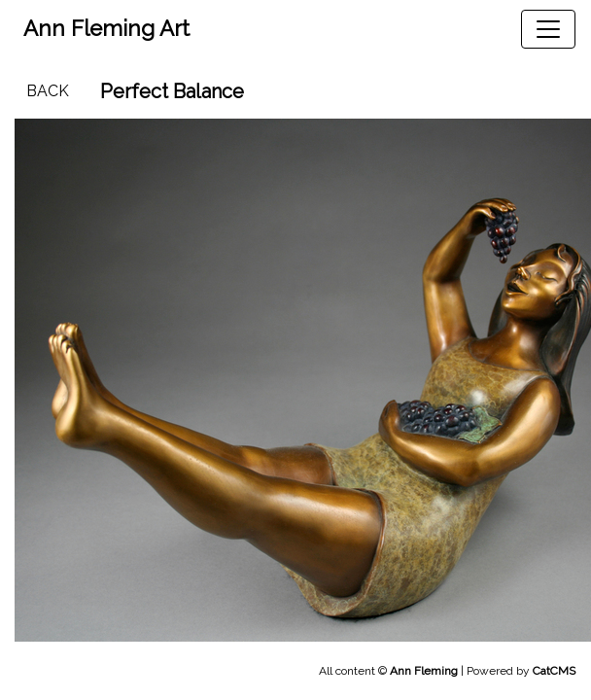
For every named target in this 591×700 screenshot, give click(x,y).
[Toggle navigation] (548, 29)
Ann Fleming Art (106, 28)
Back (48, 91)
